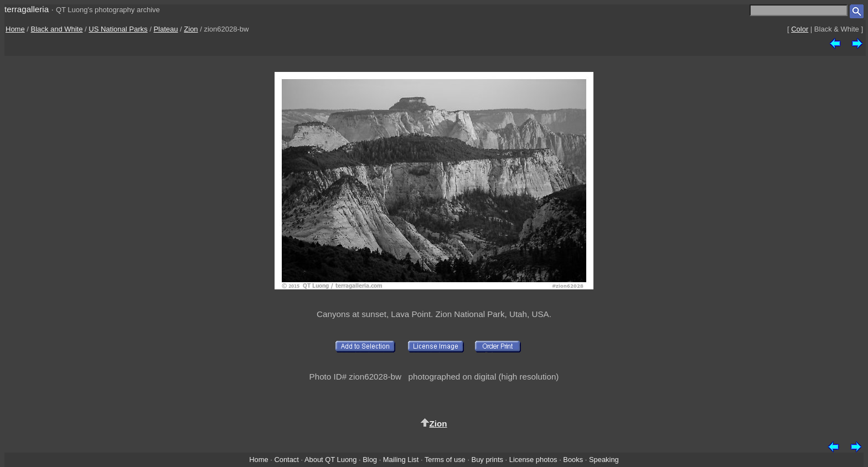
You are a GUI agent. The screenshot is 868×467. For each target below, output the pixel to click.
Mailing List (401, 460)
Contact (286, 460)
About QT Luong (330, 460)
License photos (533, 460)
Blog (370, 460)
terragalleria (27, 9)
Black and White (57, 29)
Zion (191, 29)
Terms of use (445, 460)
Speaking (604, 460)
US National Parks (118, 29)
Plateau (166, 29)
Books (573, 460)
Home (15, 29)
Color (800, 29)
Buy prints (487, 460)
